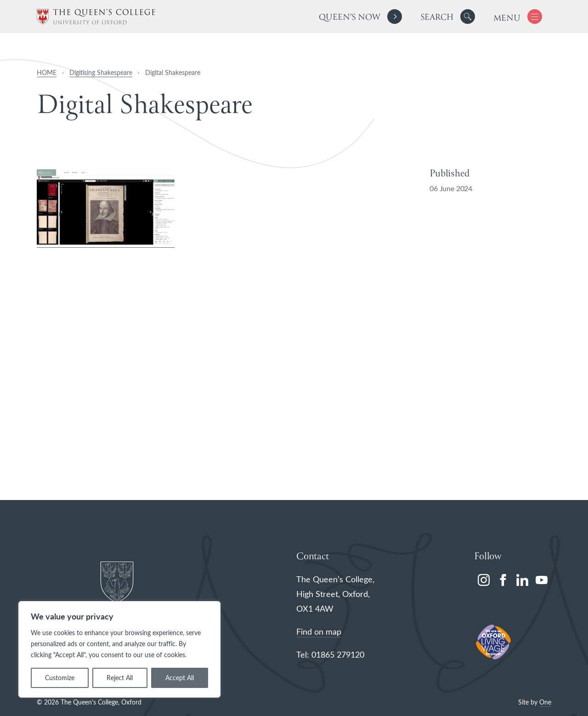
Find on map (319, 631)
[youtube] (542, 580)
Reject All (120, 678)
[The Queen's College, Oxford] (96, 17)
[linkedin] (522, 580)
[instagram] (484, 580)
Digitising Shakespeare (101, 72)
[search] (448, 17)
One (545, 702)
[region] (119, 649)
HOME (47, 72)
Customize (60, 678)
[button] (468, 17)
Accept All (180, 678)
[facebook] (503, 580)
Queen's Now (349, 18)
